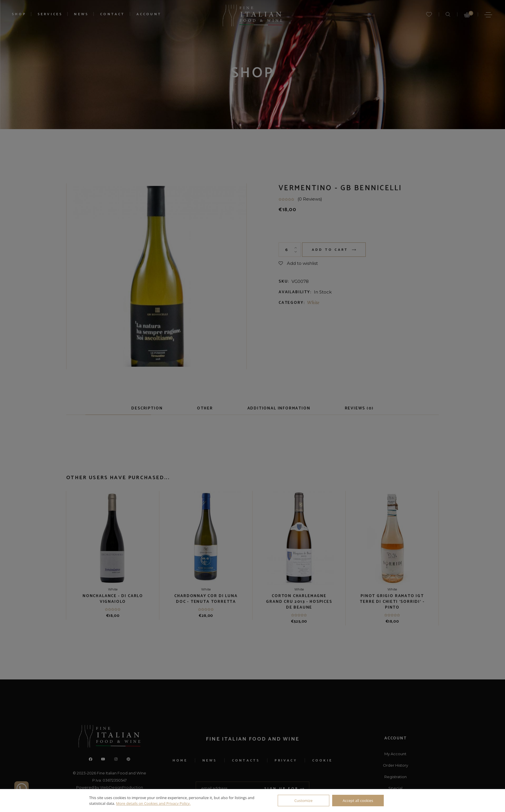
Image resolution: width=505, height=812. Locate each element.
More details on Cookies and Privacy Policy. (153, 803)
